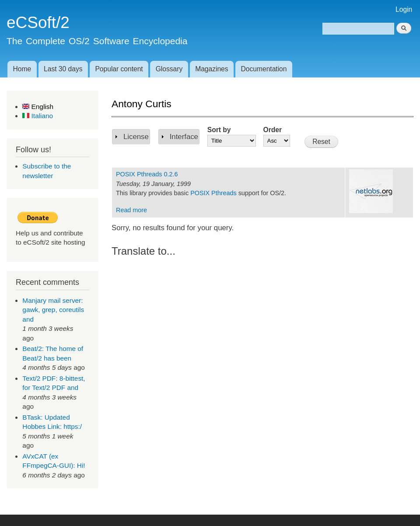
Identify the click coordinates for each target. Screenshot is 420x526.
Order (273, 130)
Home (22, 69)
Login (404, 9)
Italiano (38, 116)
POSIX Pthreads (213, 193)
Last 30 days (63, 69)
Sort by (219, 130)
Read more (131, 210)
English (38, 107)
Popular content (119, 69)
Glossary (169, 69)
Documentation (264, 69)
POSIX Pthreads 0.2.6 (147, 174)
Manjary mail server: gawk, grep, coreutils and (53, 310)
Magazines (212, 69)
